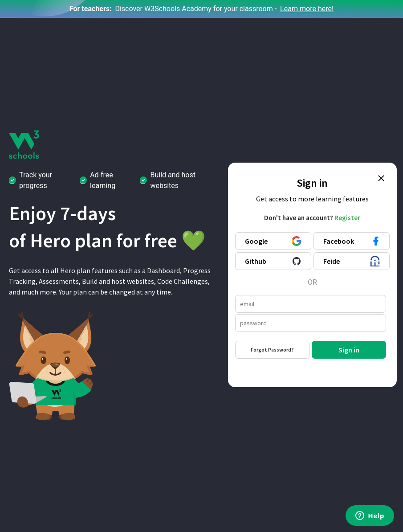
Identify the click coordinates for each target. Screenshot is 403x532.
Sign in (349, 350)
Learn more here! (307, 9)
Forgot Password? (272, 350)
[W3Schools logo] (24, 144)
